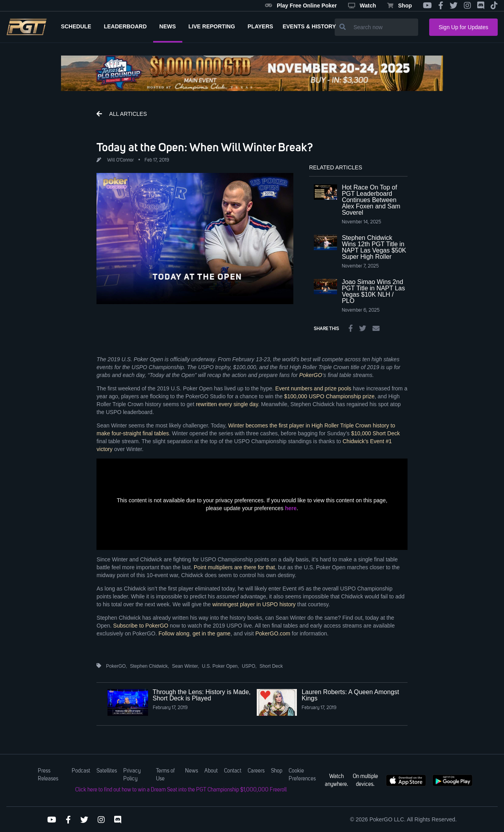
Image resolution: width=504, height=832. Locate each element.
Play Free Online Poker (301, 6)
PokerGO (311, 375)
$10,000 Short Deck (376, 433)
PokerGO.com (273, 633)
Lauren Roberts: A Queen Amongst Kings (350, 695)
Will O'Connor (120, 160)
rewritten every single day (227, 404)
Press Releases (48, 775)
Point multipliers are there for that (234, 567)
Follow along (174, 633)
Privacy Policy (132, 775)
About (211, 771)
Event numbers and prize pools (313, 388)
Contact (233, 771)
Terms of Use (165, 775)
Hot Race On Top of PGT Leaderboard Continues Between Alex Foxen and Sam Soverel (371, 200)
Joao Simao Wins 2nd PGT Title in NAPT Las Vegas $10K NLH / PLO (373, 291)
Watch (362, 6)
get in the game (212, 633)
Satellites (107, 771)
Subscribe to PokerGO (141, 626)
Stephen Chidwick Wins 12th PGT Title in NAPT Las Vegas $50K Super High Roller (374, 247)
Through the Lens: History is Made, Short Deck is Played (202, 695)
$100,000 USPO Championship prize (330, 396)
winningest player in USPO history (254, 604)
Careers (256, 771)
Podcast (81, 771)
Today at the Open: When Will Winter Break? (205, 147)
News (192, 771)
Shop (399, 6)
